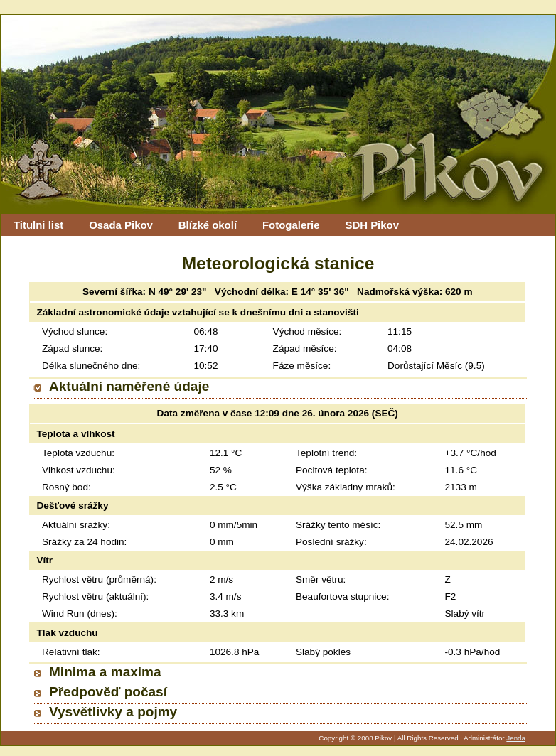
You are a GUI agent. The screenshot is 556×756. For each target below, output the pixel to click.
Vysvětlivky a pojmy (113, 712)
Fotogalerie (291, 225)
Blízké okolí (208, 225)
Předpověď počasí (108, 692)
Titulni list (38, 225)
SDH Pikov (372, 225)
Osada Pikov (121, 225)
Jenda (516, 738)
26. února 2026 (336, 413)
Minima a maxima (105, 672)
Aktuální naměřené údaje (129, 386)
